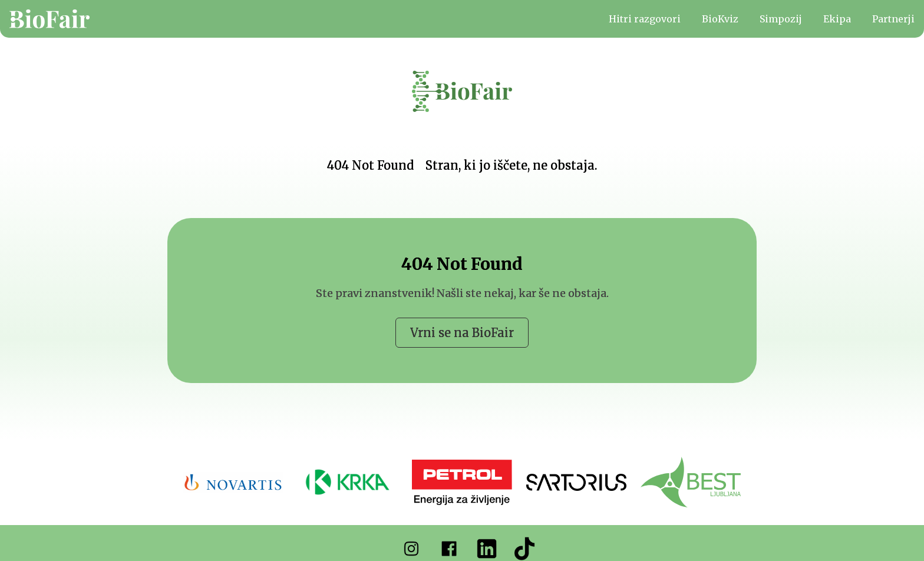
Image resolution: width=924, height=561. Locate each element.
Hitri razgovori (645, 19)
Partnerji (893, 19)
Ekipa (837, 19)
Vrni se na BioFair (462, 333)
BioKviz (720, 19)
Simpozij (781, 19)
